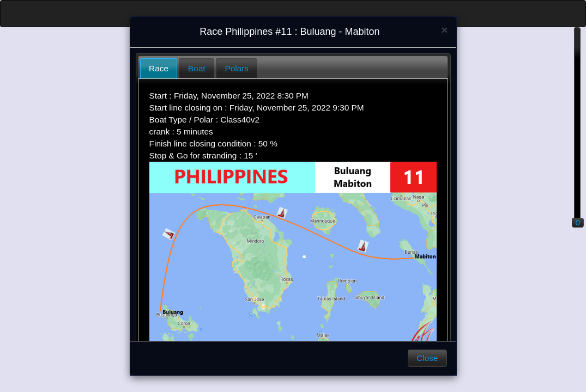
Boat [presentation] (197, 68)
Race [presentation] (159, 68)
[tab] (159, 68)
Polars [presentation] (237, 68)
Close (427, 358)
